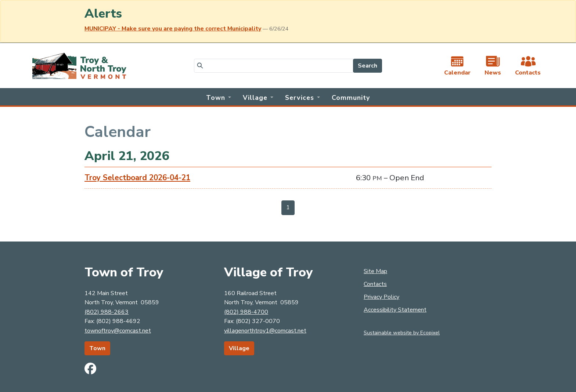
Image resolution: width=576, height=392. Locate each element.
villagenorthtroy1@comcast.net (265, 331)
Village (239, 348)
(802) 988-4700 (246, 312)
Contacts (375, 284)
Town (97, 348)
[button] (219, 97)
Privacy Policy (381, 297)
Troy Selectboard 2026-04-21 (137, 178)
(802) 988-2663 (107, 312)
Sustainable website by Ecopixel (402, 333)
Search (368, 66)
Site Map (375, 271)
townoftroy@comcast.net (118, 331)
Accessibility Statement (395, 310)
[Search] (274, 66)
